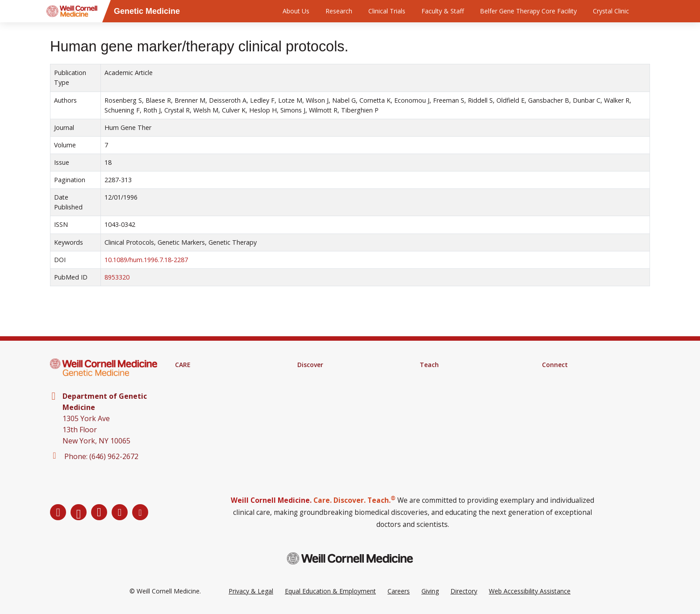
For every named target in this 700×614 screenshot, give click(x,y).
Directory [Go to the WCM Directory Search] (464, 591)
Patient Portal (195, 400)
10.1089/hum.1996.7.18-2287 (146, 260)
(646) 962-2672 (114, 456)
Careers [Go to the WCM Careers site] (399, 591)
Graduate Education (448, 388)
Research (339, 11)
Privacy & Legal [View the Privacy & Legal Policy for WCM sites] (251, 591)
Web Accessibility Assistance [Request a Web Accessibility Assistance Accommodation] (530, 591)
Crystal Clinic (611, 11)
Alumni (552, 388)
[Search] (651, 11)
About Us (296, 11)
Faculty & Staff (443, 11)
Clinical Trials (387, 11)
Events (552, 411)
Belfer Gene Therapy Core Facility (528, 11)
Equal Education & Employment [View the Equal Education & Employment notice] (330, 591)
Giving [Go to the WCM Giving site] (430, 591)
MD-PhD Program (446, 400)
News (550, 400)
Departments (561, 376)
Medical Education (446, 376)
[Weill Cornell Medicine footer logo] (350, 558)
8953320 (117, 277)
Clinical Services (198, 388)
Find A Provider (197, 376)
